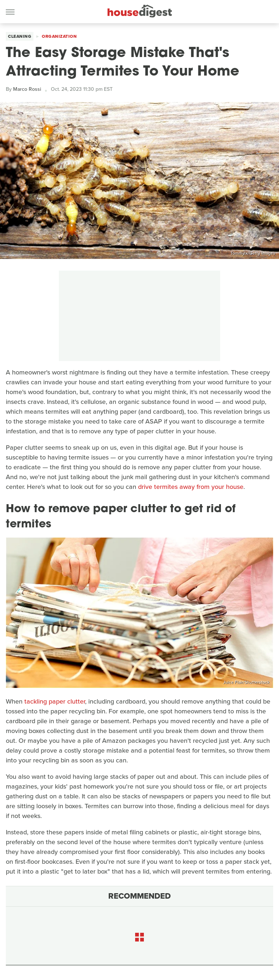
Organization (59, 36)
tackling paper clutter (55, 701)
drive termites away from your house (191, 487)
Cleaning (20, 36)
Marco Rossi (27, 89)
